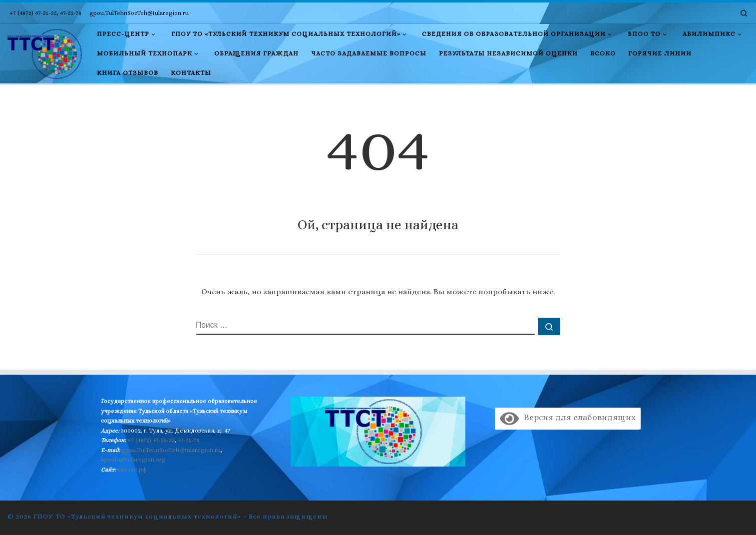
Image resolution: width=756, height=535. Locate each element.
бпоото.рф (132, 470)
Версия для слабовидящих (567, 417)
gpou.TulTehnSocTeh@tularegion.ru (171, 450)
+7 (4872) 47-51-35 (151, 440)
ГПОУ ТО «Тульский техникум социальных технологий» (137, 516)
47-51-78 (189, 440)
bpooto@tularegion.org (133, 460)
